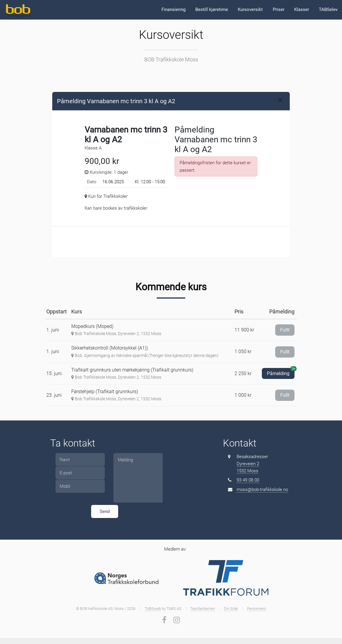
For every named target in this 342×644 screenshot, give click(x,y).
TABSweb (153, 609)
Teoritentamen (203, 609)
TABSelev (328, 9)
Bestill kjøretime (212, 9)
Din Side (231, 609)
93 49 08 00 (248, 480)
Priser (279, 9)
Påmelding (281, 372)
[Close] (280, 100)
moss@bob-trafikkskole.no (262, 490)
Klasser (302, 9)
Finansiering (174, 9)
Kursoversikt (250, 9)
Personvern (256, 609)
